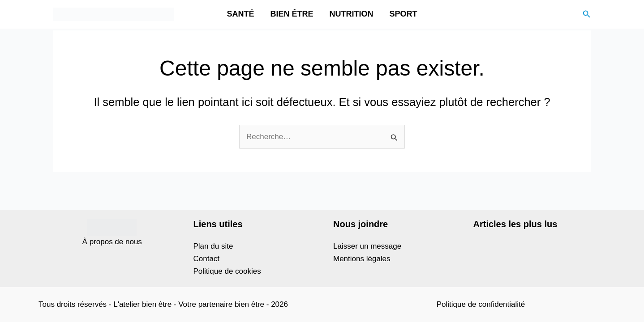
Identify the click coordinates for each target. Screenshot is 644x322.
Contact (207, 259)
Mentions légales (362, 259)
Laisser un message (367, 246)
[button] (587, 14)
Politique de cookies (227, 271)
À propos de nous (112, 242)
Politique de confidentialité (481, 304)
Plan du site (213, 246)
